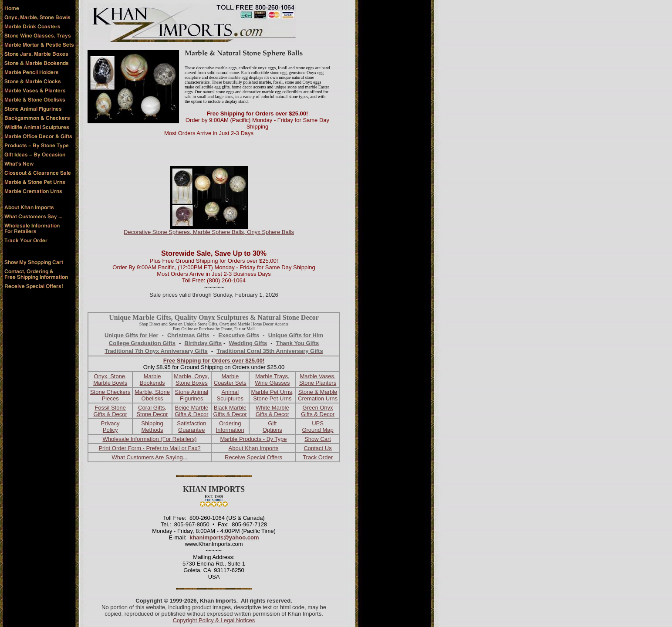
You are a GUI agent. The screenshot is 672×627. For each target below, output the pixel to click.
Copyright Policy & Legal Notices (214, 620)
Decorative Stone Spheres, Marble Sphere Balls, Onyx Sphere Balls (209, 232)
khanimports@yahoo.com (224, 537)
